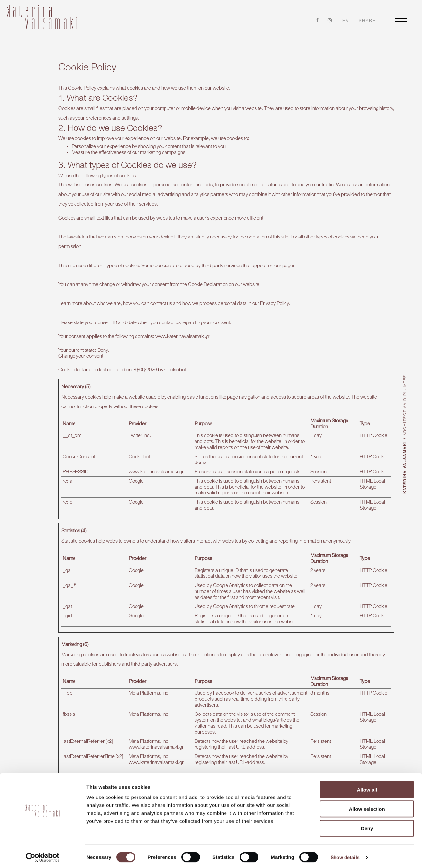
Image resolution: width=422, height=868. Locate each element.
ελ (346, 21)
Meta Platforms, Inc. (149, 686)
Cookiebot (175, 363)
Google (136, 474)
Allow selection (367, 807)
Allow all (367, 787)
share (367, 21)
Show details (345, 855)
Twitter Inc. (140, 429)
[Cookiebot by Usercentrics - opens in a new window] (43, 855)
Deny (367, 826)
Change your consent (81, 349)
